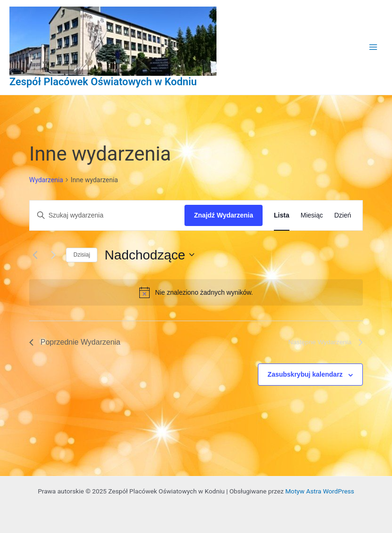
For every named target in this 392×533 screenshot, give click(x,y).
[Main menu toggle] (373, 47)
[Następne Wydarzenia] (53, 255)
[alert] (196, 292)
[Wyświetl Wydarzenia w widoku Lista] (282, 215)
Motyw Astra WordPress (320, 491)
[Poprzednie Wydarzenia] (35, 255)
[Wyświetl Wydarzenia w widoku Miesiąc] (312, 215)
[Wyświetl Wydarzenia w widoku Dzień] (343, 215)
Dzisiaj (82, 255)
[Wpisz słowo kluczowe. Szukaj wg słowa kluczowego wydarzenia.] (107, 215)
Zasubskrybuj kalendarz (305, 374)
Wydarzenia (46, 180)
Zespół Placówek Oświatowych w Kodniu (103, 82)
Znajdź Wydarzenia (224, 215)
